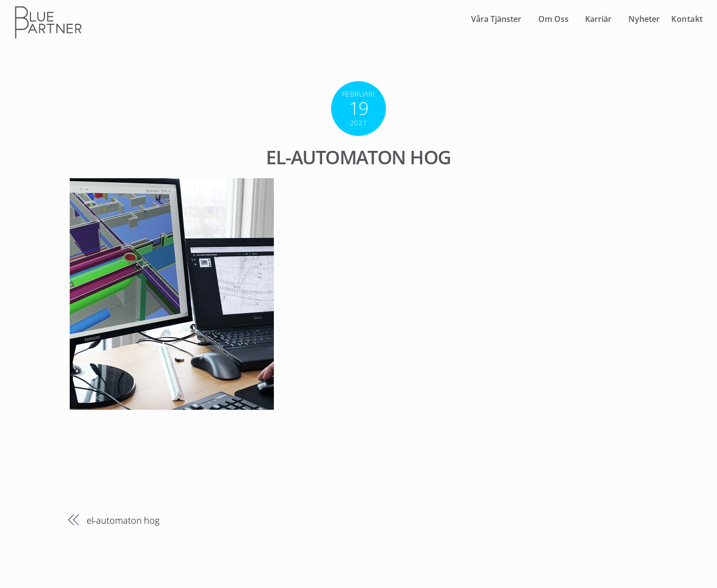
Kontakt (687, 19)
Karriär (598, 19)
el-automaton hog (358, 157)
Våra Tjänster (496, 19)
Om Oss (553, 19)
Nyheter (644, 19)
